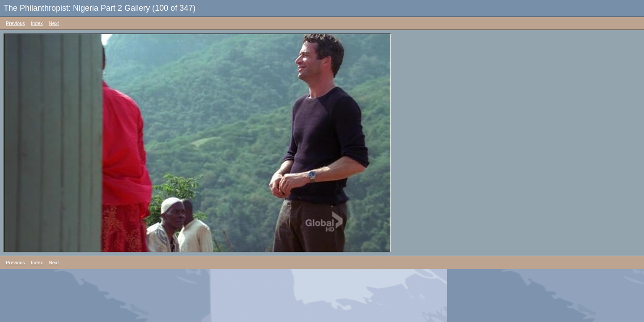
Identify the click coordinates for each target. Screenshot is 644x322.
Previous (15, 23)
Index (37, 23)
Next (54, 23)
